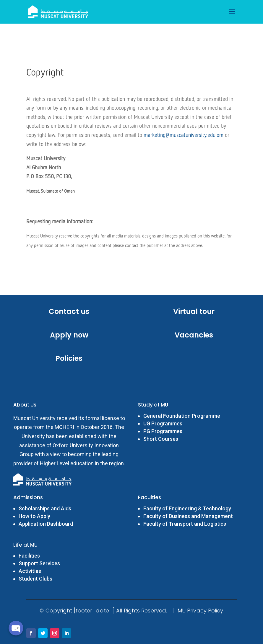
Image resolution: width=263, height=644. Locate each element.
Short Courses (161, 439)
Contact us (69, 311)
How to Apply (34, 516)
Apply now (69, 335)
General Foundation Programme (182, 416)
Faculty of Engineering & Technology (188, 508)
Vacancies (194, 335)
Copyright (59, 611)
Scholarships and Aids (45, 508)
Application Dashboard (46, 524)
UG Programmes (163, 423)
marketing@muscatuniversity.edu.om (184, 135)
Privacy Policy (205, 611)
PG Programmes (163, 431)
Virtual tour (194, 311)
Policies (69, 358)
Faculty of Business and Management (188, 516)
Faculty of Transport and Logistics (185, 524)
